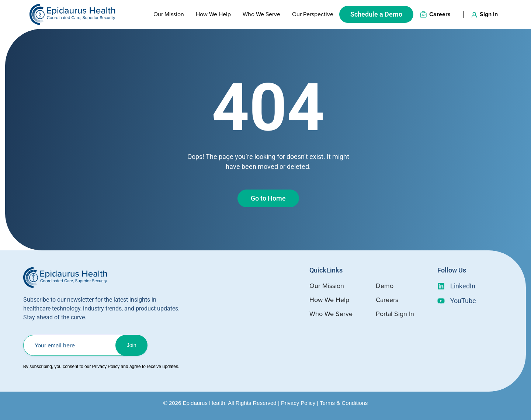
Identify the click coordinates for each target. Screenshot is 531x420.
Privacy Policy (298, 403)
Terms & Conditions (344, 403)
